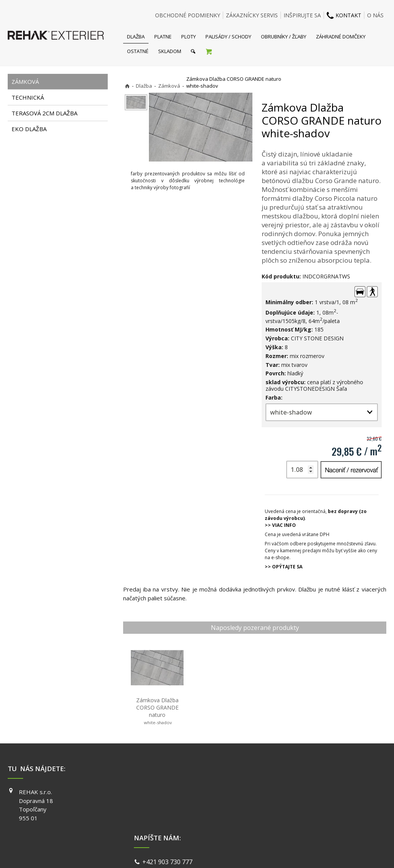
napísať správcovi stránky (177, 852)
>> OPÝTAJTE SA (284, 567)
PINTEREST (290, 825)
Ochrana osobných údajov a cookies (251, 852)
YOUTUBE (289, 814)
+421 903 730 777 (169, 793)
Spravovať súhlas (316, 852)
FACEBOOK (290, 792)
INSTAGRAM (291, 803)
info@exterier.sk (168, 802)
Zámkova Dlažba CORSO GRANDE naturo (158, 711)
